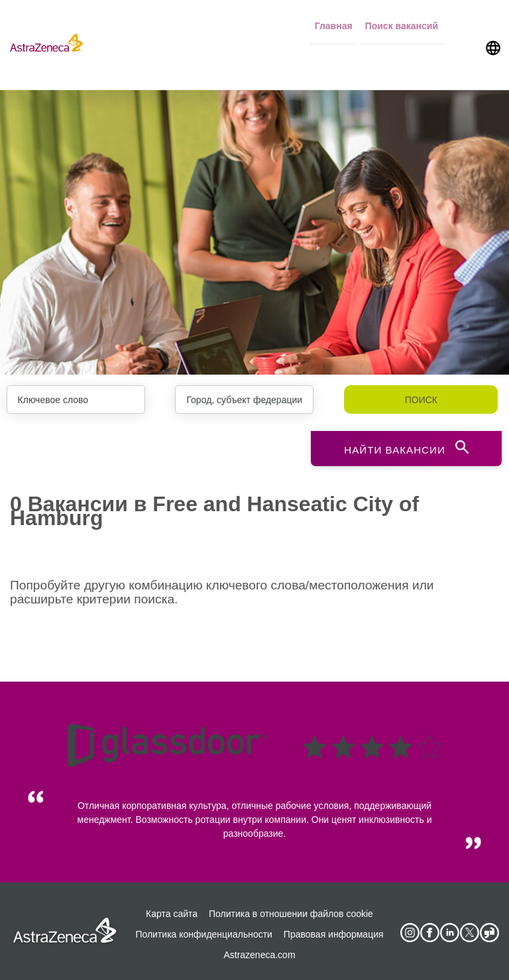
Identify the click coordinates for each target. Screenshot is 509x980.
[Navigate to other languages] (493, 21)
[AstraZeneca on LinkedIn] (449, 931)
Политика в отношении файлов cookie (291, 912)
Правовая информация (334, 932)
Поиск (421, 400)
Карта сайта (172, 912)
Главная (334, 21)
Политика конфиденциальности (204, 932)
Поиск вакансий (402, 21)
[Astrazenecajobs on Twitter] (469, 931)
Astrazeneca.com (259, 953)
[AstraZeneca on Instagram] (410, 931)
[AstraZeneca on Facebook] (429, 931)
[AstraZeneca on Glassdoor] (489, 931)
